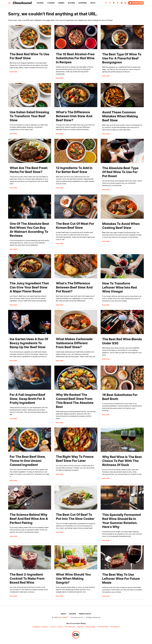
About (64, 614)
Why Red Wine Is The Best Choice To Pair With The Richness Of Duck (122, 461)
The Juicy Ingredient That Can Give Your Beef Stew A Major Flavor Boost (29, 287)
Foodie (60, 627)
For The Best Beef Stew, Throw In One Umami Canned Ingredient (28, 461)
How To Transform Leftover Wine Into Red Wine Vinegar (119, 287)
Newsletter (136, 3)
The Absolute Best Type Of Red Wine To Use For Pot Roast (120, 172)
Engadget (36, 627)
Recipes (40, 3)
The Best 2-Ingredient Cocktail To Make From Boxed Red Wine (27, 578)
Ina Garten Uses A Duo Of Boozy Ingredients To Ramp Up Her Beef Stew (29, 343)
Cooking (51, 3)
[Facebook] (106, 3)
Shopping (83, 3)
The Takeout (115, 627)
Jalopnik (45, 627)
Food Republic (70, 627)
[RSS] (125, 3)
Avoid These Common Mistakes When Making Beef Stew (120, 116)
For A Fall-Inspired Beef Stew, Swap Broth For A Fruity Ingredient (27, 399)
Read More (13, 72)
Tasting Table (90, 627)
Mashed (80, 627)
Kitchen (71, 3)
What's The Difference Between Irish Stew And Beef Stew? (74, 116)
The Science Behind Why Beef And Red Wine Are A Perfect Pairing (29, 519)
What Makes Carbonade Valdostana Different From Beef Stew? (74, 343)
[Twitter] (110, 3)
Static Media (63, 617)
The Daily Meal (103, 627)
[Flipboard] (114, 3)
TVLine (53, 627)
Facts (93, 3)
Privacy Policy (85, 614)
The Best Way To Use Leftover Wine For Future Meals (121, 579)
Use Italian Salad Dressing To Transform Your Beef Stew (29, 116)
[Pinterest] (118, 3)
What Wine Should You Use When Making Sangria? (73, 578)
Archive (73, 614)
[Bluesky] (122, 3)
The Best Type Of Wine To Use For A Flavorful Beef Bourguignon (122, 58)
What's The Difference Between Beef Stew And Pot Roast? (74, 287)
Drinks (61, 3)
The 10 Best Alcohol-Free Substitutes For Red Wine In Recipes (75, 58)
